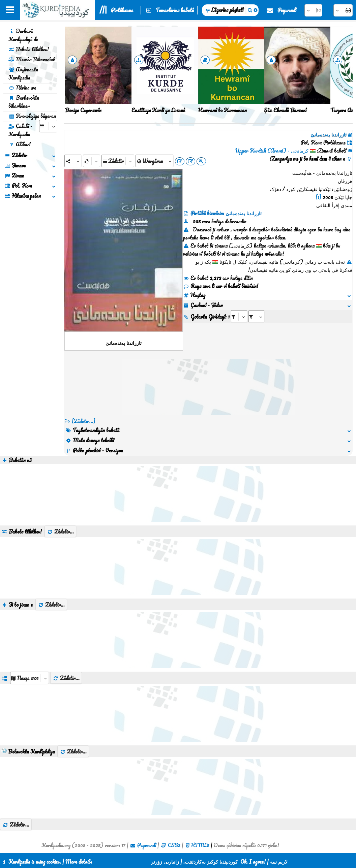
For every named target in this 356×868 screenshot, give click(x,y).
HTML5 (200, 845)
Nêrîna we (22, 88)
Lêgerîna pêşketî (227, 10)
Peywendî (287, 10)
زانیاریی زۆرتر (165, 862)
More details (79, 862)
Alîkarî (19, 144)
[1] (318, 197)
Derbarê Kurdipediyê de (23, 35)
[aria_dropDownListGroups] (29, 678)
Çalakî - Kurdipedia (20, 130)
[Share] (73, 161)
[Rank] (92, 161)
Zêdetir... (60, 532)
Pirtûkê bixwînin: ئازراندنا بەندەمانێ (226, 213)
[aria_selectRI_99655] (239, 316)
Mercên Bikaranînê (32, 59)
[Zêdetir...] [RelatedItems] (84, 421)
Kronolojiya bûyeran (32, 116)
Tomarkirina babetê (175, 10)
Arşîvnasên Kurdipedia (23, 73)
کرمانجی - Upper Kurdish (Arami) (272, 151)
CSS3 (174, 845)
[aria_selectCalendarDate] (48, 126)
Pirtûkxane (122, 10)
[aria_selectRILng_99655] (257, 316)
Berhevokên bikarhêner (24, 102)
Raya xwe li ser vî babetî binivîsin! (221, 286)
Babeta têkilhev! (29, 49)
